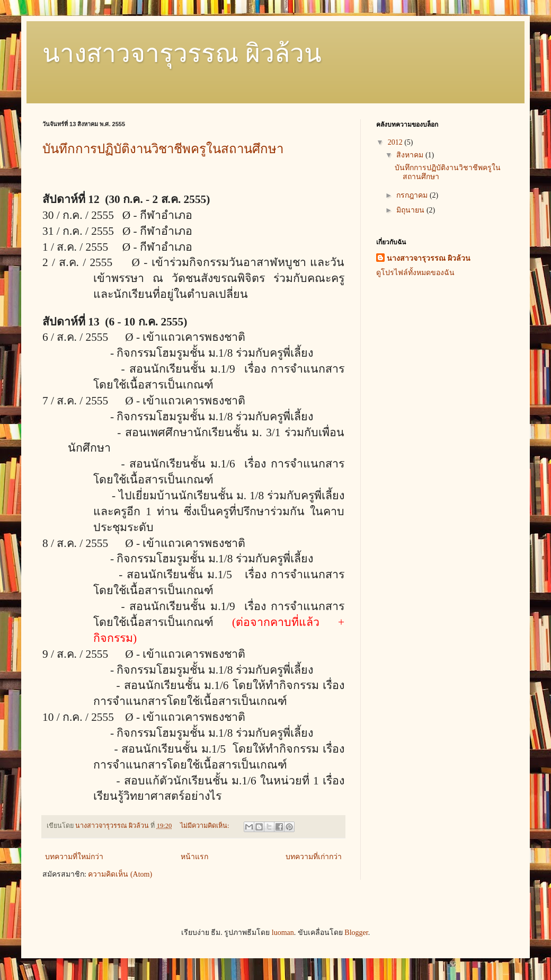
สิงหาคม (411, 155)
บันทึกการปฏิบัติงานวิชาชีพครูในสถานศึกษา (163, 149)
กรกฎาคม (413, 195)
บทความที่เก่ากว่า (314, 857)
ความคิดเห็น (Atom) (120, 874)
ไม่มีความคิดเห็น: (206, 826)
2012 (396, 142)
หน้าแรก (194, 857)
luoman (283, 933)
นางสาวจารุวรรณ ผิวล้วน (182, 53)
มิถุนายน (411, 210)
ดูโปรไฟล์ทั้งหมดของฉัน (415, 273)
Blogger (356, 933)
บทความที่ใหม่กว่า (74, 857)
